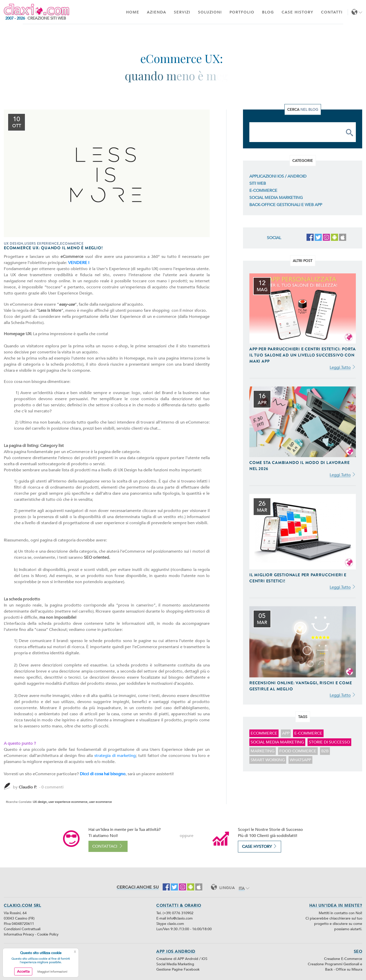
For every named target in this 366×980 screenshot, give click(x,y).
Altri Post (303, 261)
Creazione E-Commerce (343, 959)
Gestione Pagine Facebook (178, 969)
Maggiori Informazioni (52, 972)
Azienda (157, 12)
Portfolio (242, 12)
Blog (268, 12)
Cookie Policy (48, 934)
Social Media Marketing (276, 198)
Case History (298, 12)
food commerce (298, 751)
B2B (325, 751)
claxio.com (176, 924)
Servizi (182, 12)
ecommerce (264, 733)
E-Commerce (263, 191)
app (286, 733)
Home (133, 12)
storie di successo (329, 742)
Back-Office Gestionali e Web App (286, 205)
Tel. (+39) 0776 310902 (175, 913)
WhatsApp (300, 760)
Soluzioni (210, 12)
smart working (268, 760)
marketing (263, 751)
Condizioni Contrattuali (22, 929)
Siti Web (258, 183)
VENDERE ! (79, 263)
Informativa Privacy (19, 934)
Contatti (332, 12)
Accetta (23, 971)
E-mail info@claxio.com (174, 918)
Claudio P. (28, 787)
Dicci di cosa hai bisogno (103, 774)
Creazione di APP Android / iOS (182, 959)
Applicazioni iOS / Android (278, 176)
